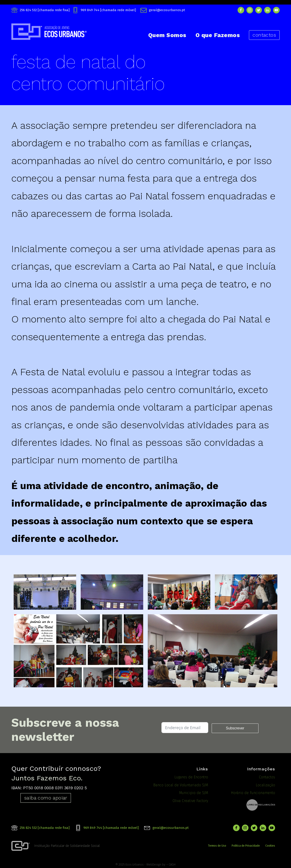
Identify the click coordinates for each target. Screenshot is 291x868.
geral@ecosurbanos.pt (167, 10)
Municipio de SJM (194, 793)
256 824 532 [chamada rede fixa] (45, 10)
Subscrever (235, 728)
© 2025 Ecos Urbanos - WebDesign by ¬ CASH (145, 863)
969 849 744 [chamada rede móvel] (108, 10)
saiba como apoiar (46, 798)
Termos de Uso (217, 845)
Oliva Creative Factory (190, 801)
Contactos (267, 777)
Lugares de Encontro (191, 777)
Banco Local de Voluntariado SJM (181, 785)
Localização (265, 785)
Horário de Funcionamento (253, 793)
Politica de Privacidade (246, 845)
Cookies (270, 845)
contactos (264, 35)
